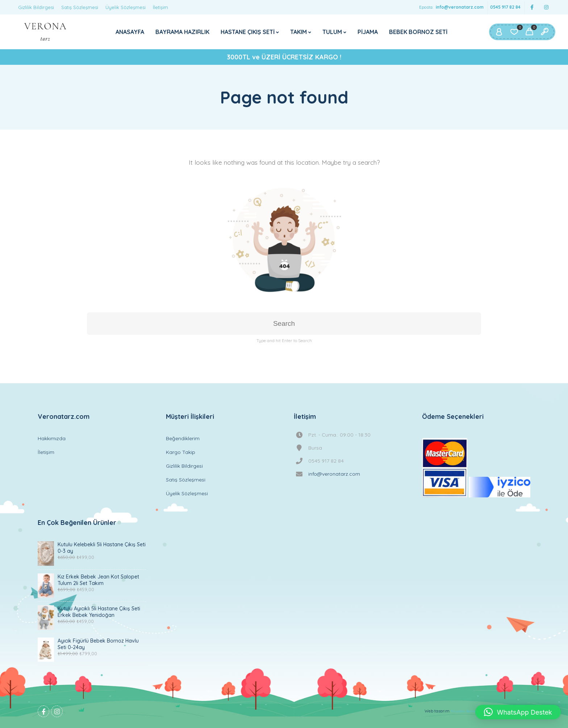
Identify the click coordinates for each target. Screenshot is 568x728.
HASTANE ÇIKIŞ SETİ (248, 32)
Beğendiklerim (183, 438)
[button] (518, 712)
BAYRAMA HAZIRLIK (182, 32)
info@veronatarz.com (460, 7)
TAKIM (298, 32)
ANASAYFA (130, 32)
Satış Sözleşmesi (80, 7)
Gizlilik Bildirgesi (36, 7)
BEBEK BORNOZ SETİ (418, 32)
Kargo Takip (181, 452)
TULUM (332, 32)
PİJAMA (368, 32)
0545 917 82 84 (505, 7)
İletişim (160, 7)
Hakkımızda (52, 438)
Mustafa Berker (464, 711)
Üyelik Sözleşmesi (126, 7)
